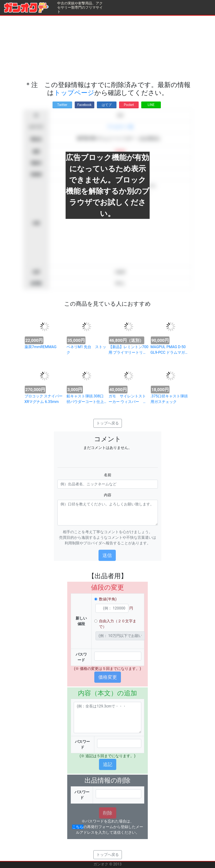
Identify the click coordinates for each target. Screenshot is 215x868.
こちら (78, 827)
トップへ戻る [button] (108, 423)
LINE (151, 105)
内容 (108, 495)
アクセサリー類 (120, 127)
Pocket (129, 105)
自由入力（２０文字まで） (118, 624)
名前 (108, 475)
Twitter (62, 105)
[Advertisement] (107, 48)
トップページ (74, 93)
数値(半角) (108, 599)
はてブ (107, 105)
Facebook (84, 105)
